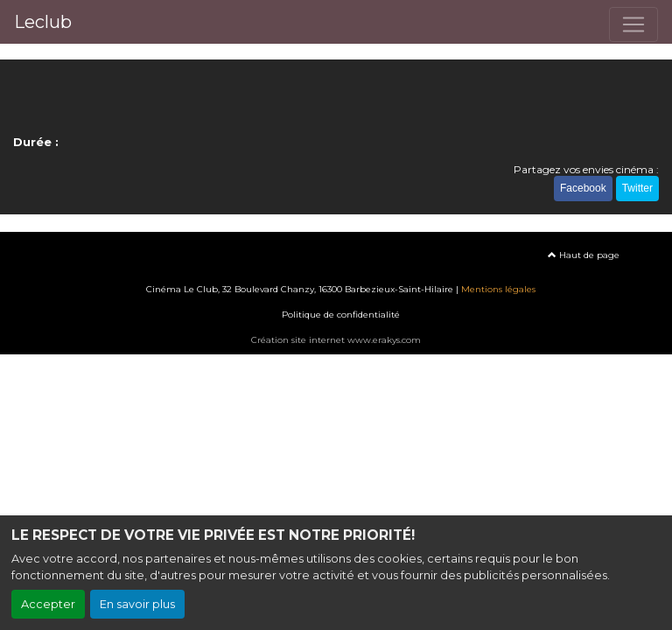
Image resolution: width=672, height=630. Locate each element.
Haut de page (584, 255)
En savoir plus (137, 604)
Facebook (583, 188)
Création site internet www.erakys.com (336, 340)
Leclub (43, 22)
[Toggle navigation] (633, 24)
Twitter (637, 188)
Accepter (48, 604)
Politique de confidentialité (341, 315)
